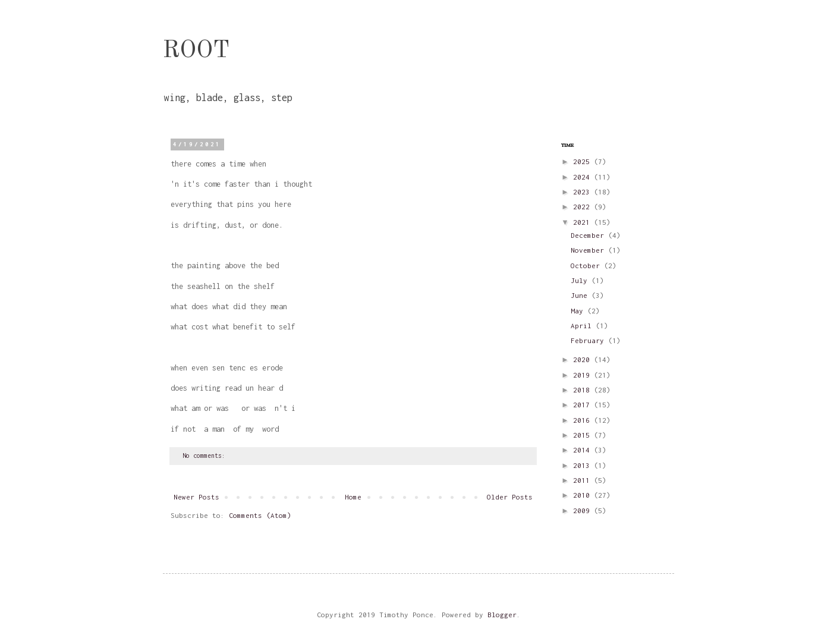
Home (353, 497)
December (589, 235)
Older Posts (510, 497)
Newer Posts (196, 497)
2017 (583, 405)
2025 (583, 161)
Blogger (502, 615)
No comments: (206, 455)
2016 (583, 420)
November (589, 250)
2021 (583, 222)
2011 (583, 480)
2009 (583, 511)
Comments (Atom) (260, 515)
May (579, 311)
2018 (583, 390)
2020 (583, 359)
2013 (583, 465)
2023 (583, 192)
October (587, 266)
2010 (583, 495)
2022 (583, 207)
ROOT (196, 51)
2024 (583, 177)
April (583, 326)
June (581, 295)
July (581, 280)
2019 (583, 375)
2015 (583, 435)
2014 (583, 450)
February (589, 340)
